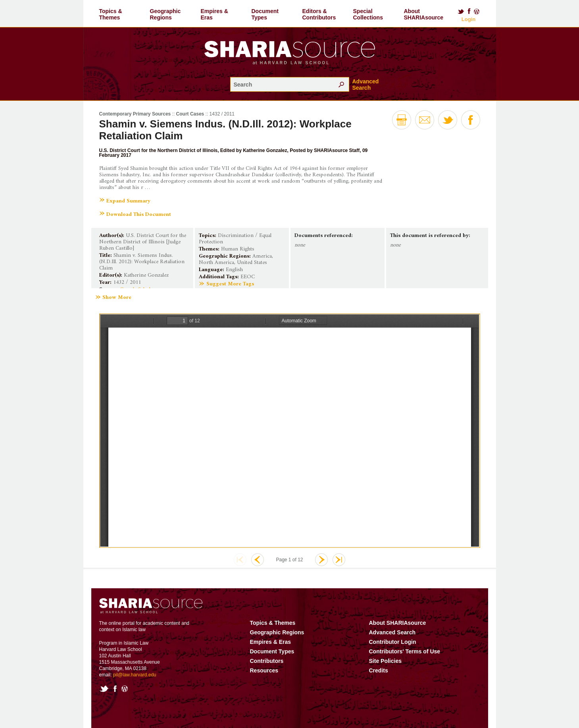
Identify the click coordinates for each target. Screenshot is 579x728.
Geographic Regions (165, 14)
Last (339, 560)
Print (402, 120)
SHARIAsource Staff (337, 150)
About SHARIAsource (424, 14)
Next (321, 560)
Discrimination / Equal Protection (235, 239)
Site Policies (385, 661)
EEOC (248, 277)
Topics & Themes (111, 14)
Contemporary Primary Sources (135, 114)
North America (216, 263)
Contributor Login (393, 642)
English (234, 270)
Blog (477, 12)
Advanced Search (366, 85)
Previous (258, 560)
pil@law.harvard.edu (135, 675)
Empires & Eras (214, 14)
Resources (264, 670)
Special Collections (368, 14)
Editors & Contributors (319, 14)
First (240, 560)
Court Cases (190, 114)
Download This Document (139, 215)
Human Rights (238, 249)
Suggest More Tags (230, 284)
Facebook (469, 12)
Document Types (265, 14)
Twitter (461, 12)
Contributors (267, 661)
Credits (379, 670)
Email (425, 120)
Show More (117, 298)
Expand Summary (128, 201)
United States (252, 263)
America (262, 256)
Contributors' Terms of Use (405, 651)
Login (468, 19)
